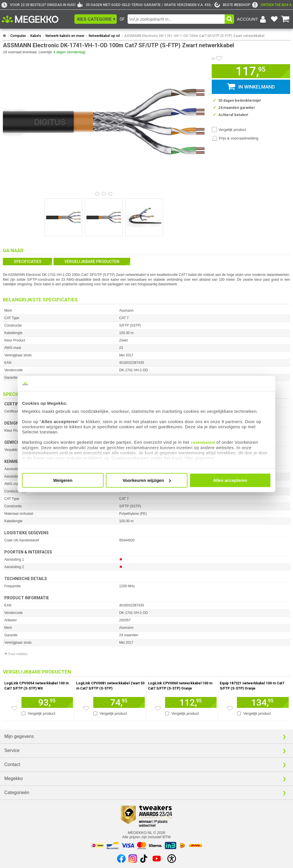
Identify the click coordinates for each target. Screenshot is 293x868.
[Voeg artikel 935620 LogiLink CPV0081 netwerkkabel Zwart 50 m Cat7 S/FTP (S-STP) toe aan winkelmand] (119, 702)
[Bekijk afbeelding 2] (110, 194)
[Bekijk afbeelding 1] (104, 194)
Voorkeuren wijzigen (147, 480)
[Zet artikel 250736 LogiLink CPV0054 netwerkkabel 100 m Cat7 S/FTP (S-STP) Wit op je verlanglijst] (14, 708)
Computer (18, 36)
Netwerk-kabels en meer (65, 36)
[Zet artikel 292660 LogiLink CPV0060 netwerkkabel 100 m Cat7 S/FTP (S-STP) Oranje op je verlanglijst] (158, 708)
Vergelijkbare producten (92, 262)
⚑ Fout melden (16, 654)
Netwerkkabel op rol (104, 36)
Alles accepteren (230, 480)
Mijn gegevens (19, 736)
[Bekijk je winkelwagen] (285, 19)
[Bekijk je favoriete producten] (274, 19)
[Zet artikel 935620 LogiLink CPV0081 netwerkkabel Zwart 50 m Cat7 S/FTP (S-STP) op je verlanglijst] (86, 708)
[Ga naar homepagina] (36, 19)
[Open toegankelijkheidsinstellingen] (172, 859)
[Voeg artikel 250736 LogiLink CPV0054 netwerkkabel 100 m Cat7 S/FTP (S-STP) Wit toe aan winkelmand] (47, 702)
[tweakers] (232, 5)
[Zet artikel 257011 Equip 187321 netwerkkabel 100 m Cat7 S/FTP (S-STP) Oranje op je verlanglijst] (230, 708)
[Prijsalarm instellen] (235, 138)
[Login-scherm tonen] (252, 19)
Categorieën (17, 793)
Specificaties (28, 262)
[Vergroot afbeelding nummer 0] (63, 217)
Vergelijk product (232, 130)
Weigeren (63, 480)
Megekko (14, 778)
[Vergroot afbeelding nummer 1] (104, 217)
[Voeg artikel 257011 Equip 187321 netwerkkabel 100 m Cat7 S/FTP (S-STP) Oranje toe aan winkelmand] (263, 702)
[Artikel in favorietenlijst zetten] (219, 58)
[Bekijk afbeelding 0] (97, 194)
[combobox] (176, 19)
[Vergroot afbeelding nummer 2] (144, 217)
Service (12, 750)
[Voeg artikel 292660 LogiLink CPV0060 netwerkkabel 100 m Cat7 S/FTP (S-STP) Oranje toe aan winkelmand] (191, 702)
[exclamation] (272, 5)
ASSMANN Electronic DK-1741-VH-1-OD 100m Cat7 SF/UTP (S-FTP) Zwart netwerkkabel (194, 36)
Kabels (36, 36)
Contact (12, 764)
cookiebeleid (203, 442)
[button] (96, 19)
